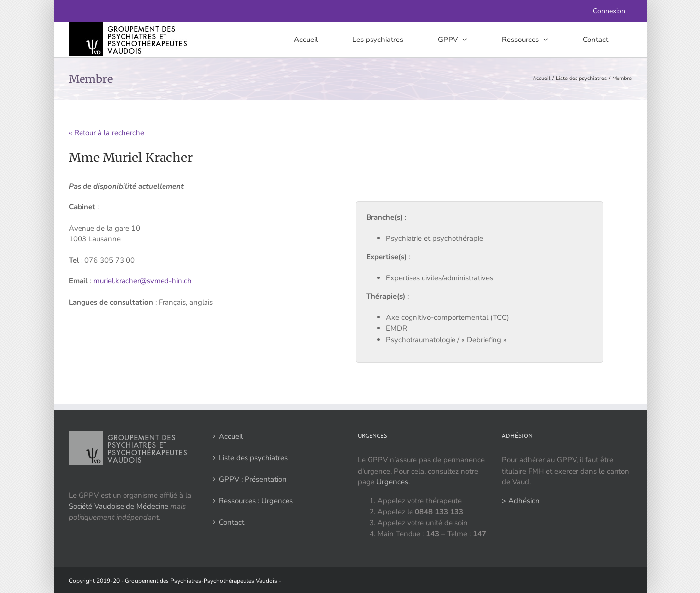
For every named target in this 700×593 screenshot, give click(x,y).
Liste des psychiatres (253, 458)
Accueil (231, 436)
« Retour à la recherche (106, 133)
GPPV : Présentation (253, 479)
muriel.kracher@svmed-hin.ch (143, 281)
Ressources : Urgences (256, 501)
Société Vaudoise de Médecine (119, 506)
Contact (231, 522)
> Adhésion (521, 501)
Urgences (392, 482)
